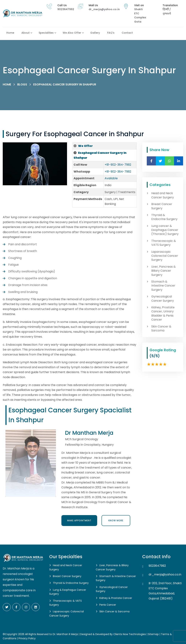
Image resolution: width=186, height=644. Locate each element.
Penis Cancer (108, 605)
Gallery (95, 33)
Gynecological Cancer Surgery (163, 299)
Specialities (46, 33)
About (26, 33)
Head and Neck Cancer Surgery (163, 195)
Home (10, 33)
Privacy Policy (27, 638)
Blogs (22, 84)
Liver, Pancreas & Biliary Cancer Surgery (163, 271)
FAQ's (111, 33)
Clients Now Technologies (130, 634)
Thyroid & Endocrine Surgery (164, 217)
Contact (127, 33)
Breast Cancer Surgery (162, 206)
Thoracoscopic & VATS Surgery (164, 243)
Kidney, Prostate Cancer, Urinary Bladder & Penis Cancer (163, 314)
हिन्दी (166, 9)
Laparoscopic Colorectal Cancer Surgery (165, 256)
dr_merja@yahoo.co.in (104, 9)
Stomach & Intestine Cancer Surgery (163, 286)
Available (111, 178)
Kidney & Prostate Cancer (116, 598)
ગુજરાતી (167, 13)
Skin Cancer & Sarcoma (161, 329)
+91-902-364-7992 (118, 165)
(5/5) (155, 356)
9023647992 (66, 9)
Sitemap (153, 634)
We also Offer (72, 33)
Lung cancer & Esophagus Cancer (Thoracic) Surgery (165, 230)
